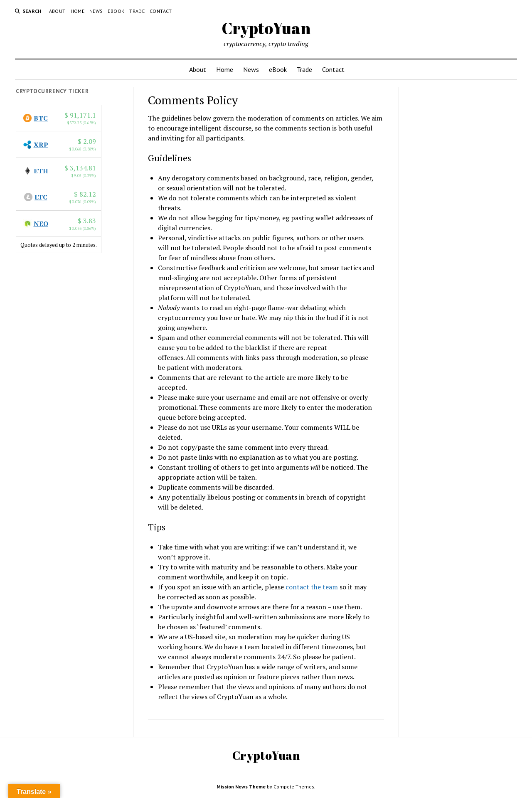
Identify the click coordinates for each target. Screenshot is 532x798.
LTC (41, 197)
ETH (41, 171)
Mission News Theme (241, 787)
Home (78, 11)
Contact (161, 11)
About (57, 11)
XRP (41, 145)
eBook (116, 11)
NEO (41, 224)
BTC (41, 118)
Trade (137, 11)
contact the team (312, 587)
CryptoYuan (266, 28)
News (96, 11)
